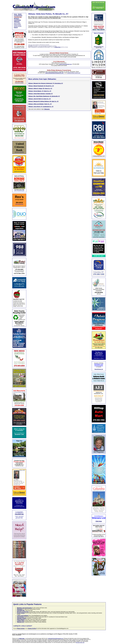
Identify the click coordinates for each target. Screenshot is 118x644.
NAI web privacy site (80, 642)
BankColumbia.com (99, 47)
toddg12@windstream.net (65, 64)
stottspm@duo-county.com (74, 73)
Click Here (99, 521)
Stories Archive (18, 26)
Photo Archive (17, 25)
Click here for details (19, 83)
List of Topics (17, 23)
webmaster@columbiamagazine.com (56, 638)
